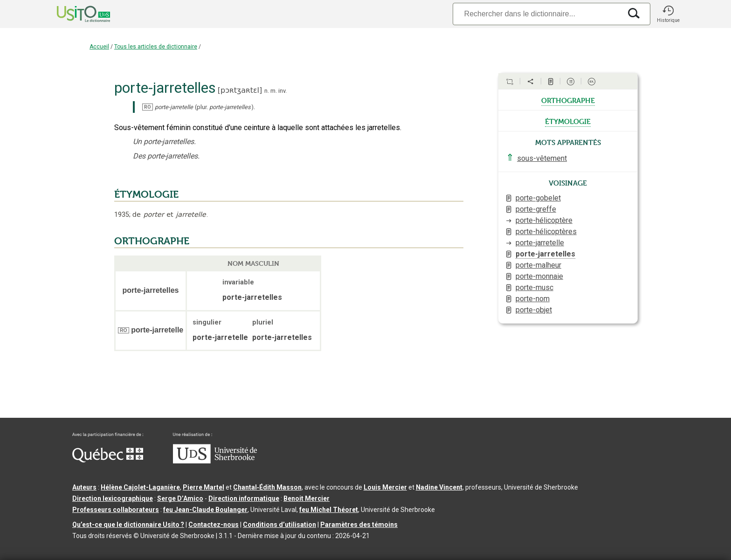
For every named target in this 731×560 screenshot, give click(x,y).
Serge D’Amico (180, 498)
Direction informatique (244, 498)
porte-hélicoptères (546, 232)
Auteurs (84, 487)
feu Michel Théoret (329, 510)
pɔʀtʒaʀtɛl (240, 90)
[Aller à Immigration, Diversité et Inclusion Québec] (108, 460)
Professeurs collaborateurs (116, 510)
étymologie (568, 121)
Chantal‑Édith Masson (267, 487)
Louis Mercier (385, 487)
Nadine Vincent (439, 487)
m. (274, 91)
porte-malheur (538, 265)
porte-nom (533, 299)
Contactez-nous (214, 525)
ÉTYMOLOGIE (146, 194)
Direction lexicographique (113, 498)
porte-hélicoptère (544, 220)
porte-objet (534, 310)
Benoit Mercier (307, 498)
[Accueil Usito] (73, 14)
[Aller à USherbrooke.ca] (215, 461)
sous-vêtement (542, 158)
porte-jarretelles (545, 254)
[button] (668, 14)
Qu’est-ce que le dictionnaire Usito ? (128, 525)
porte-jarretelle (540, 243)
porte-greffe (536, 209)
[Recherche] (537, 14)
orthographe (568, 100)
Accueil (99, 47)
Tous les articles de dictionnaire (156, 47)
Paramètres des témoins (359, 525)
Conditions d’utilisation (279, 525)
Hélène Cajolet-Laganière (140, 487)
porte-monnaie (539, 276)
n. (267, 91)
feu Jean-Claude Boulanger (205, 510)
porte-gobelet (538, 198)
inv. (283, 91)
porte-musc (534, 287)
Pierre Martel (203, 487)
